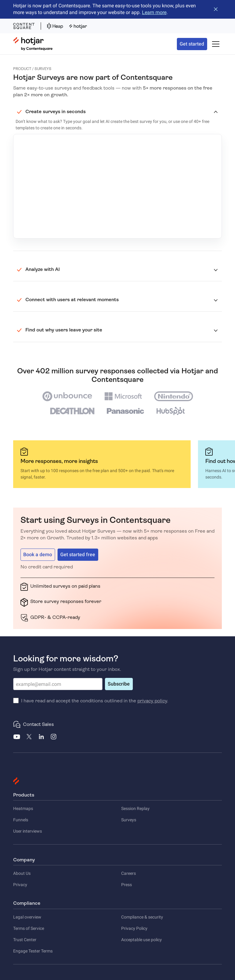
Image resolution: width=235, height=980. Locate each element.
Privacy (20, 885)
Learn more (154, 12)
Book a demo (38, 555)
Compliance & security (142, 917)
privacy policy (152, 701)
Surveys (129, 820)
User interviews (28, 831)
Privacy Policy (134, 928)
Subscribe (119, 684)
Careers (129, 873)
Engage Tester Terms (33, 951)
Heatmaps (23, 808)
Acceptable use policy (142, 940)
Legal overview (27, 917)
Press (127, 885)
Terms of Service (29, 928)
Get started (192, 44)
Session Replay (135, 808)
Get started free (78, 555)
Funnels (21, 820)
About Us (22, 873)
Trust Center (25, 940)
